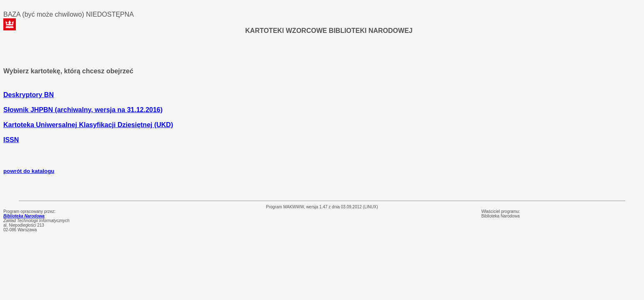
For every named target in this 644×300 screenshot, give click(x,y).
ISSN (11, 140)
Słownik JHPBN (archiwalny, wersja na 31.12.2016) (83, 110)
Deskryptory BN (29, 95)
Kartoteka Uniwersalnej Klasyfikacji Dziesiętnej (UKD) (88, 125)
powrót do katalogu (29, 171)
